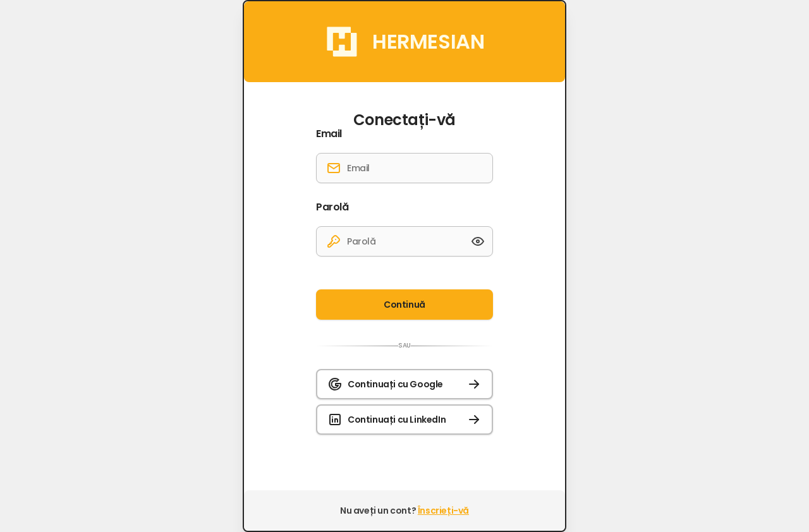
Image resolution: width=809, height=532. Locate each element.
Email (329, 134)
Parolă (332, 207)
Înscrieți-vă (443, 511)
